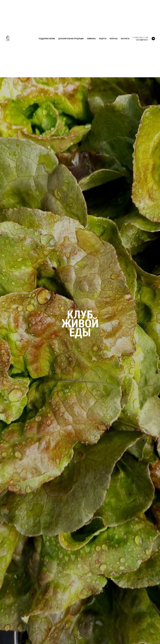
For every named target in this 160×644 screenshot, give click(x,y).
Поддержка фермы (47, 39)
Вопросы (114, 39)
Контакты (125, 39)
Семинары (91, 39)
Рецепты (103, 39)
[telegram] (153, 39)
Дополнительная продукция (71, 39)
